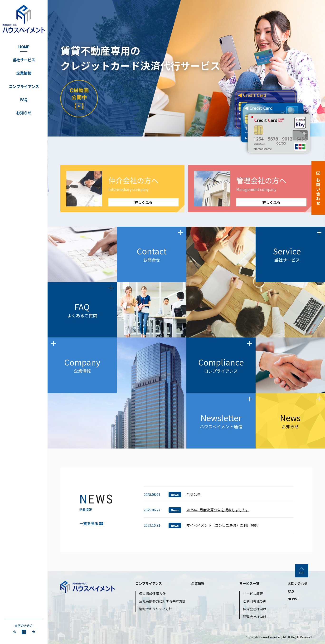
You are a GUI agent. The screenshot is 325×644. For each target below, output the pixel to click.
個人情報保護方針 (152, 594)
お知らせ (24, 113)
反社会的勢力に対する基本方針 (162, 601)
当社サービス (24, 60)
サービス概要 (253, 594)
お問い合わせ (298, 583)
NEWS (292, 599)
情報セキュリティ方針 (156, 609)
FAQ (24, 99)
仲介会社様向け (255, 609)
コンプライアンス (24, 86)
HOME (24, 47)
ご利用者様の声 (255, 601)
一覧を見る (91, 523)
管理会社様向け (255, 617)
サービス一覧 (249, 583)
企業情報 (24, 73)
